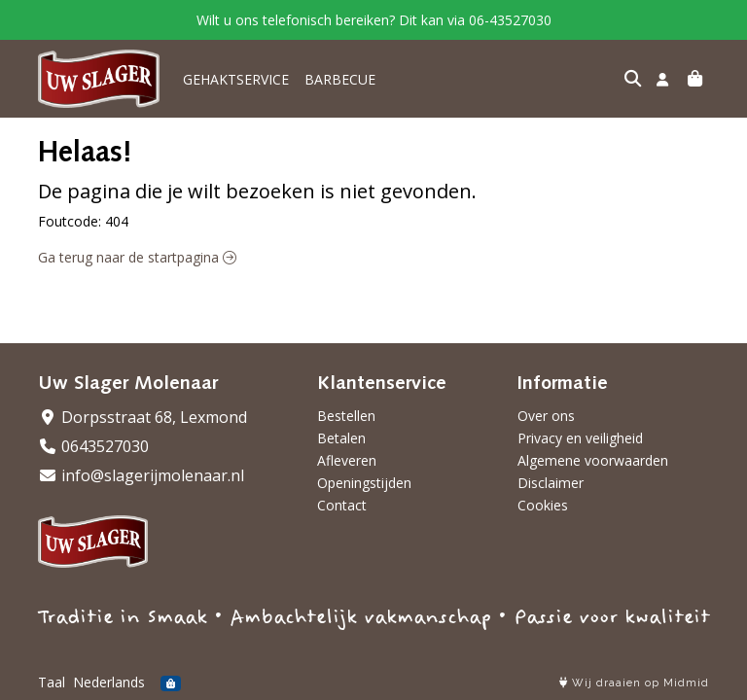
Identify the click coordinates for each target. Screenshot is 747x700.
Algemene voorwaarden (593, 460)
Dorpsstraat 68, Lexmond (142, 417)
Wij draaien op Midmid (634, 683)
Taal (52, 682)
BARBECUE (340, 79)
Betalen (341, 438)
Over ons (546, 416)
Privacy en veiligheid (580, 438)
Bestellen (346, 416)
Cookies (543, 505)
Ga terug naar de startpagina (137, 257)
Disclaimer (551, 483)
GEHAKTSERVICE (236, 79)
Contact (342, 505)
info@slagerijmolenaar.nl (141, 475)
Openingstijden (364, 483)
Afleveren (347, 460)
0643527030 (93, 446)
